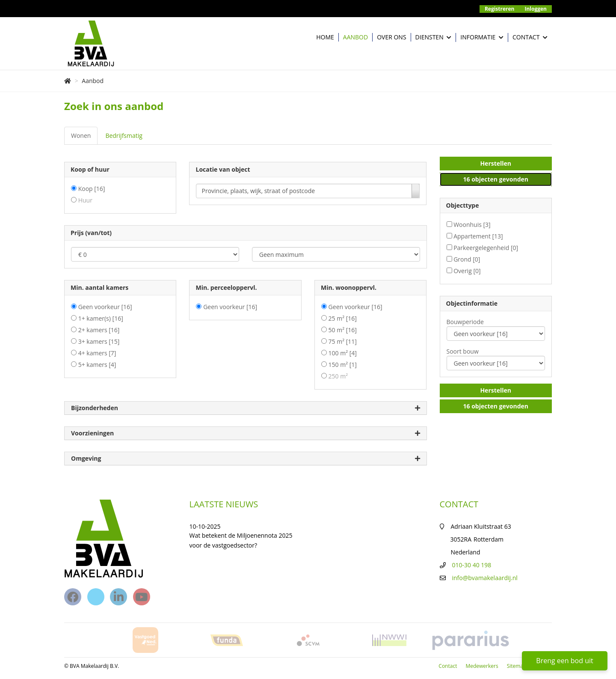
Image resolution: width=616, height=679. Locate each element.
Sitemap (517, 666)
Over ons (391, 37)
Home (325, 37)
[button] (496, 164)
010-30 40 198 (472, 565)
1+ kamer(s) (101, 318)
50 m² (343, 330)
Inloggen (536, 9)
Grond (467, 259)
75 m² (343, 341)
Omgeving (246, 459)
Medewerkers (482, 666)
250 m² (338, 376)
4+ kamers (97, 353)
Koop (92, 189)
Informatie (482, 37)
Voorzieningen (246, 433)
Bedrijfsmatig (124, 136)
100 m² (343, 353)
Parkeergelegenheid (486, 248)
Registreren (500, 9)
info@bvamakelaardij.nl (485, 578)
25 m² (343, 318)
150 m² (343, 365)
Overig (467, 271)
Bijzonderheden (246, 408)
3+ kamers (99, 341)
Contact (530, 37)
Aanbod (355, 37)
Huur (85, 200)
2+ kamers (99, 330)
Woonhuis (472, 225)
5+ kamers (97, 365)
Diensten (434, 37)
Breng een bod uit (564, 661)
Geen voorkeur (105, 307)
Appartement (478, 236)
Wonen (81, 136)
